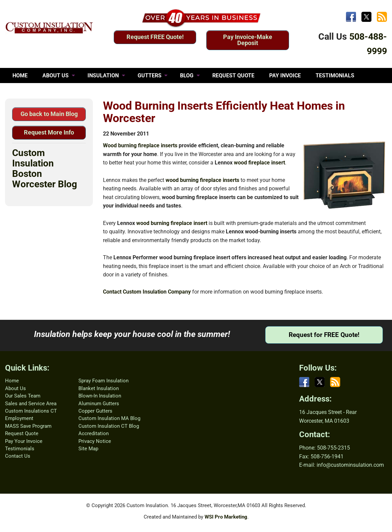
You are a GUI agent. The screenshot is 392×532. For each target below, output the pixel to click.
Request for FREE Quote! (324, 335)
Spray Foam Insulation (103, 381)
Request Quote (22, 433)
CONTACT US (29, 91)
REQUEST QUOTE (233, 75)
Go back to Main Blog (49, 114)
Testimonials (20, 449)
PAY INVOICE (285, 75)
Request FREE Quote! (155, 37)
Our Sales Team (23, 396)
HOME (20, 75)
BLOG (187, 75)
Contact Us (18, 456)
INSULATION (103, 75)
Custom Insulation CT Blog (109, 426)
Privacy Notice (95, 441)
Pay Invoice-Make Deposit (248, 40)
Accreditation (94, 433)
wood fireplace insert (259, 163)
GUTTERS (150, 75)
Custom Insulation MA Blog (109, 418)
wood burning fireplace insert (172, 223)
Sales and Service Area (31, 404)
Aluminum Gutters (99, 404)
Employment (19, 418)
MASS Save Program (28, 426)
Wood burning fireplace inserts (140, 145)
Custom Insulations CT (31, 411)
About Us (15, 388)
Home (12, 381)
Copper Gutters (95, 411)
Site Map (88, 449)
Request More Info (49, 132)
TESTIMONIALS (335, 75)
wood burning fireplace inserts (202, 180)
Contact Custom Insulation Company (147, 292)
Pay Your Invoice (24, 441)
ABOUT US (56, 75)
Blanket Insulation (99, 388)
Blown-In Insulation (100, 396)
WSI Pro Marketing (226, 517)
